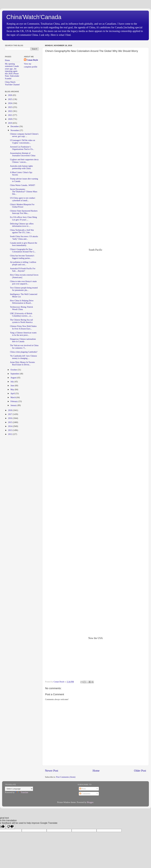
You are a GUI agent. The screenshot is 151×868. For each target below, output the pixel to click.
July (13, 382)
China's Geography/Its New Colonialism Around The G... (23, 250)
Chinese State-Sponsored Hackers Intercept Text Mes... (24, 212)
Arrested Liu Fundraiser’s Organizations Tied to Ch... (22, 148)
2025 (10, 99)
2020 (10, 119)
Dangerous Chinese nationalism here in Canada (23, 340)
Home (96, 771)
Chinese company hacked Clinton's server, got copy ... (24, 135)
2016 (10, 418)
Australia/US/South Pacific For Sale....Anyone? (23, 270)
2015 (10, 422)
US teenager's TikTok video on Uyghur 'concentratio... (22, 141)
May (13, 389)
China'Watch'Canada (34, 17)
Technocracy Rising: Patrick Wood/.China (22, 308)
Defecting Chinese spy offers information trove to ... (22, 225)
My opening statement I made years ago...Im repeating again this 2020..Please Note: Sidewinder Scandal (12, 71)
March (13, 397)
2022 (10, 111)
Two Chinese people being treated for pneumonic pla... (24, 289)
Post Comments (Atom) (66, 777)
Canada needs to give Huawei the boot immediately (24, 244)
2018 (10, 410)
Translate (22, 792)
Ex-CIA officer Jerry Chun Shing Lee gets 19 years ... (23, 218)
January (14, 405)
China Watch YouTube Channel (12, 83)
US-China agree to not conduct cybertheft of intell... (23, 199)
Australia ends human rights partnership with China (21, 167)
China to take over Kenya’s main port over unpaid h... (23, 283)
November (15, 130)
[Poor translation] (10, 827)
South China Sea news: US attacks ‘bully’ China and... (24, 238)
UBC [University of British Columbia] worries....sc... (21, 315)
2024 (10, 103)
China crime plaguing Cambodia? (24, 352)
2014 (10, 426)
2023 (10, 107)
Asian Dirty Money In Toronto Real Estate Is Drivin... (22, 363)
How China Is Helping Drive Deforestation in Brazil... (22, 302)
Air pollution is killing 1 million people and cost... (23, 263)
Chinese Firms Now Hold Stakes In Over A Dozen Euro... (23, 327)
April (13, 393)
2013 (10, 430)
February (15, 401)
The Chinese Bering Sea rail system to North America (21, 321)
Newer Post (52, 771)
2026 (10, 95)
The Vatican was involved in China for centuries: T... (24, 347)
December (15, 126)
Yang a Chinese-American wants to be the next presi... (23, 334)
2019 (10, 123)
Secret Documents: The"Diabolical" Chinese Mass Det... (24, 192)
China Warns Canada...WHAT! (23, 185)
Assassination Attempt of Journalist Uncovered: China (23, 154)
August (14, 378)
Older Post (140, 771)
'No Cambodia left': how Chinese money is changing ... (23, 357)
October (14, 370)
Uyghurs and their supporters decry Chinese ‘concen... (24, 161)
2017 (10, 414)
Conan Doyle (32, 60)
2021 (10, 115)
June (13, 386)
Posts (83, 789)
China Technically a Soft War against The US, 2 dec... (22, 231)
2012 (10, 434)
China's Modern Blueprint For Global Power (22, 206)
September (15, 374)
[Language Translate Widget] (19, 789)
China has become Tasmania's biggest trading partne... (22, 257)
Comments (85, 794)
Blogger (90, 802)
